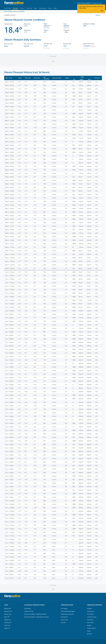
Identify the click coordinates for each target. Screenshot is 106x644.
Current (15, 9)
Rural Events (90, 614)
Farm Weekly (64, 608)
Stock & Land (64, 620)
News (55, 8)
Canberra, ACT (8, 623)
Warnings (29, 8)
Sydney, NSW (8, 608)
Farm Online (90, 623)
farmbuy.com (91, 611)
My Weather (8, 8)
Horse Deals (90, 620)
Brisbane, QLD (8, 614)
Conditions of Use (29, 611)
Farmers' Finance (92, 628)
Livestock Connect (92, 617)
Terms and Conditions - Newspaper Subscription (37, 617)
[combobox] (98, 15)
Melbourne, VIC (8, 611)
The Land (63, 623)
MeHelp (89, 625)
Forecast (22, 8)
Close (102, 11)
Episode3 (90, 634)
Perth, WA (7, 617)
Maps (35, 8)
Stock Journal (64, 617)
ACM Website (28, 608)
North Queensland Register (68, 611)
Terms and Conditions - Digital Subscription (35, 614)
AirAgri (89, 631)
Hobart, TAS (7, 625)
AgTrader (90, 608)
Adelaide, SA (7, 620)
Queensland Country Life (67, 614)
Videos (50, 8)
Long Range (42, 8)
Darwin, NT (7, 628)
